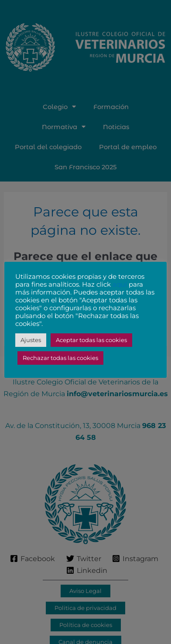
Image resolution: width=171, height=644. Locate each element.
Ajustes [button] (31, 340)
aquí (120, 284)
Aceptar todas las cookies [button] (91, 340)
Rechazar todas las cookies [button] (60, 358)
